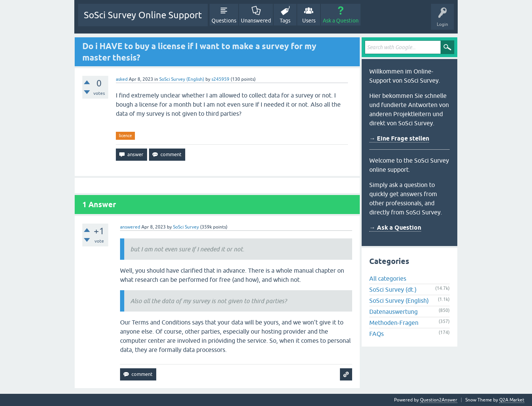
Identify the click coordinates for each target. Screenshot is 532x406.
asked (122, 79)
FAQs (377, 334)
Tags (285, 21)
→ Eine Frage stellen (399, 138)
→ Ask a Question (395, 228)
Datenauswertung (393, 312)
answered (130, 227)
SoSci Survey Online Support (143, 15)
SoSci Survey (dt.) (393, 289)
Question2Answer (439, 400)
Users (309, 21)
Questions (224, 21)
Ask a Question (341, 21)
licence (125, 136)
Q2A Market (512, 400)
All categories (388, 278)
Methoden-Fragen (394, 323)
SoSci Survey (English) (182, 79)
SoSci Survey (186, 227)
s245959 (220, 79)
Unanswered (256, 21)
